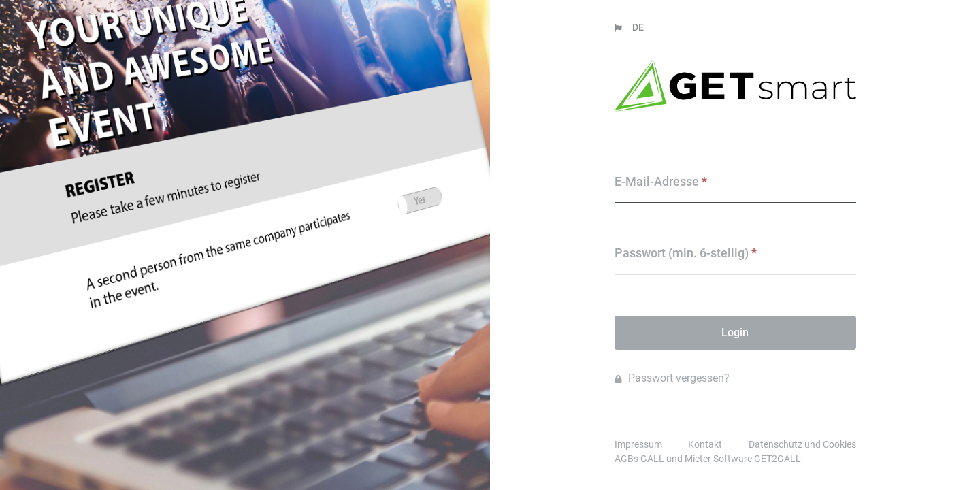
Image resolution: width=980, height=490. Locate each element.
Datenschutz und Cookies (802, 444)
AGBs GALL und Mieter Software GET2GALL (708, 459)
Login (735, 332)
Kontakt (705, 444)
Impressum (638, 444)
